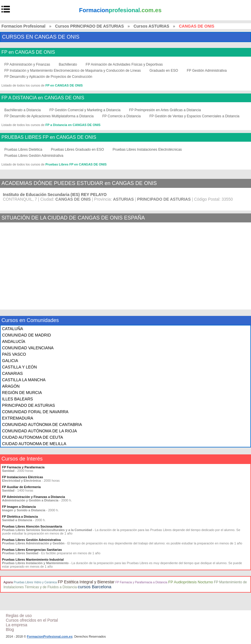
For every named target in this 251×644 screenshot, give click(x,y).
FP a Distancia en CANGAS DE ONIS (73, 125)
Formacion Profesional (23, 26)
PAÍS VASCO (14, 354)
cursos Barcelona (94, 587)
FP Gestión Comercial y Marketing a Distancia (85, 110)
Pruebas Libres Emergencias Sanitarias (32, 550)
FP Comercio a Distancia (122, 116)
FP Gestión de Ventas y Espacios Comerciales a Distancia (194, 116)
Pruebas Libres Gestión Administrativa (34, 156)
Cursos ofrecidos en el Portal (32, 620)
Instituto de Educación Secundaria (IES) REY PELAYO (55, 195)
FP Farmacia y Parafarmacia (23, 467)
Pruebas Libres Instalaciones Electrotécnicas (147, 150)
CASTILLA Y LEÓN (19, 367)
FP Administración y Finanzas (27, 64)
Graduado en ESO (164, 71)
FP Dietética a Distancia (20, 517)
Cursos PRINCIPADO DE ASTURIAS (89, 26)
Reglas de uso (19, 616)
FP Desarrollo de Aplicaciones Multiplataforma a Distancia (49, 116)
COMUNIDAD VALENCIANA (28, 348)
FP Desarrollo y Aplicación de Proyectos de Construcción (48, 77)
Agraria (8, 582)
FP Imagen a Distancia (19, 507)
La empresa (17, 625)
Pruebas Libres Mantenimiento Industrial (33, 560)
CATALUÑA (13, 329)
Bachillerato (68, 64)
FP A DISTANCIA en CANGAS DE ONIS (43, 98)
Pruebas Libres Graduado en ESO (78, 150)
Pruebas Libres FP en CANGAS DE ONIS (76, 164)
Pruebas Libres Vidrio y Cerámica (35, 582)
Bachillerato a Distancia (22, 110)
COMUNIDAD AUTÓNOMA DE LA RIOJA (39, 431)
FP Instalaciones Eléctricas (23, 477)
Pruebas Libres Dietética (23, 150)
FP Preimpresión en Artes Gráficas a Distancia (165, 110)
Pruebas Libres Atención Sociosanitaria (32, 526)
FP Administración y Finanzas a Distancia (33, 497)
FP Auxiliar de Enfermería (21, 487)
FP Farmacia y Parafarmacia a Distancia (141, 582)
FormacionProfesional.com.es (50, 636)
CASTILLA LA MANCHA (24, 380)
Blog (10, 629)
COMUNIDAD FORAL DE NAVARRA (35, 412)
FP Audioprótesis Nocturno (190, 582)
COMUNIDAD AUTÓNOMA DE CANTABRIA (42, 424)
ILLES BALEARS (18, 399)
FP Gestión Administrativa (207, 71)
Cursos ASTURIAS (151, 26)
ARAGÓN (11, 386)
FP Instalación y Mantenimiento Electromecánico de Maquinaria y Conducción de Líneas (73, 71)
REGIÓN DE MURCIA (22, 393)
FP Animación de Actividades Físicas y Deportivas (124, 64)
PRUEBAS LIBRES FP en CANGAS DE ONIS (49, 137)
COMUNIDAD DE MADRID (27, 335)
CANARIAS (12, 373)
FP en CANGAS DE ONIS (28, 52)
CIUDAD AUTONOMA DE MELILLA (34, 444)
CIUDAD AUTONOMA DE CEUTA (32, 437)
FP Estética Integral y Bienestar (86, 582)
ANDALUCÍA (14, 341)
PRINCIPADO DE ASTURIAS (29, 405)
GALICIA (10, 361)
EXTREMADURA (18, 418)
